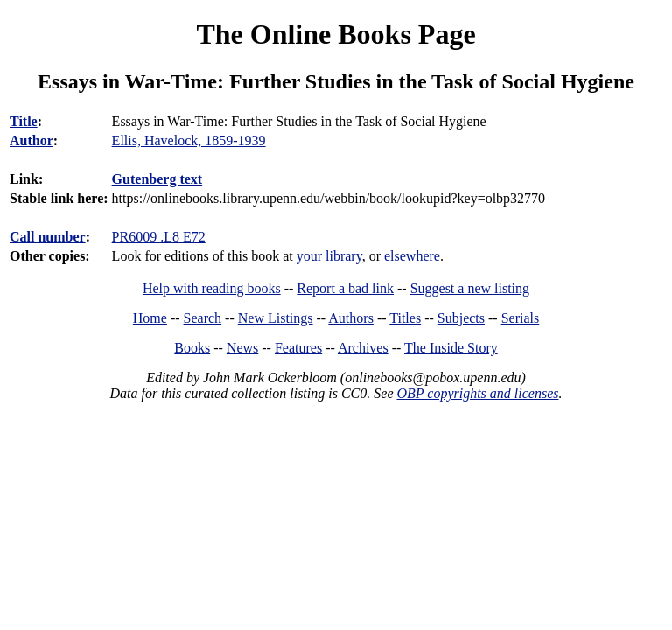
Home (150, 318)
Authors (351, 318)
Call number (48, 237)
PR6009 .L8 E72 (159, 237)
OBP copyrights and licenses (477, 393)
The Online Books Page (336, 34)
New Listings (276, 318)
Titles (405, 318)
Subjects (461, 318)
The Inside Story (451, 348)
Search (203, 318)
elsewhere (412, 256)
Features (298, 348)
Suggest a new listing (470, 288)
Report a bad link (345, 288)
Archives (363, 348)
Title (24, 121)
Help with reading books (212, 288)
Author (31, 140)
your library (329, 256)
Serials (521, 318)
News (242, 348)
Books (192, 348)
